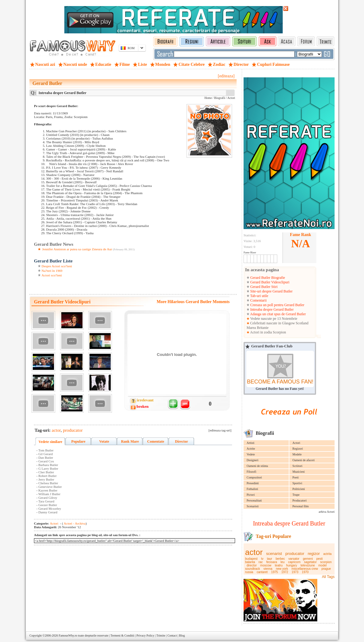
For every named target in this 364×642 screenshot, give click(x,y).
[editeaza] (226, 76)
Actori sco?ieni (52, 275)
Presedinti (253, 483)
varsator (294, 559)
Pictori (251, 495)
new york (282, 569)
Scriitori (297, 466)
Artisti (251, 443)
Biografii (220, 98)
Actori (296, 443)
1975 (275, 572)
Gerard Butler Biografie (267, 278)
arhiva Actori (327, 512)
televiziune (308, 565)
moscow (266, 565)
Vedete (251, 454)
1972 (285, 572)
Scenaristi (253, 506)
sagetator (310, 562)
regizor (314, 554)
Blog (182, 635)
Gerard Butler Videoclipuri (269, 282)
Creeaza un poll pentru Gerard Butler (277, 305)
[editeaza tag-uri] (220, 430)
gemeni (308, 559)
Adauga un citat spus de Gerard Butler (278, 314)
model (323, 565)
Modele (297, 454)
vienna (268, 569)
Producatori (300, 500)
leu (283, 562)
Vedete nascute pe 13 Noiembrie (273, 319)
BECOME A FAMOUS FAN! (280, 382)
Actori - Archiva (74, 523)
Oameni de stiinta (257, 466)
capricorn (294, 562)
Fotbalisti (252, 489)
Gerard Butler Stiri (263, 287)
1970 (305, 572)
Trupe (296, 495)
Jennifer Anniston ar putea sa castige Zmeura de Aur (77, 249)
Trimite (161, 635)
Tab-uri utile (259, 296)
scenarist (274, 554)
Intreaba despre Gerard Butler (271, 309)
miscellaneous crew (305, 569)
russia (249, 572)
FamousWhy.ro (68, 635)
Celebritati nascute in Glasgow (273, 323)
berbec (280, 559)
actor (254, 552)
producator (295, 554)
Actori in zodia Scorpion (268, 332)
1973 (295, 572)
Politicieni (299, 489)
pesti (320, 559)
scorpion (326, 562)
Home (208, 98)
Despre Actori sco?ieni (57, 266)
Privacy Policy (145, 635)
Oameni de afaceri (303, 460)
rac (261, 562)
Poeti (296, 477)
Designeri (253, 460)
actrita (327, 554)
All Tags (328, 577)
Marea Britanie (258, 328)
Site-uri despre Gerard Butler (271, 291)
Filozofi (251, 472)
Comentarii (258, 300)
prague (326, 569)
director (252, 565)
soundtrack (253, 569)
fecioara (272, 562)
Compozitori (254, 477)
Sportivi (297, 483)
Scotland (302, 323)
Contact (172, 635)
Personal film (301, 506)
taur (270, 559)
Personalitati (254, 500)
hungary (292, 565)
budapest (251, 559)
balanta (250, 562)
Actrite (251, 449)
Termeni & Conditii (122, 635)
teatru (279, 565)
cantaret (262, 572)
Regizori (298, 449)
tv (262, 559)
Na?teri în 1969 (52, 271)
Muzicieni (299, 472)
